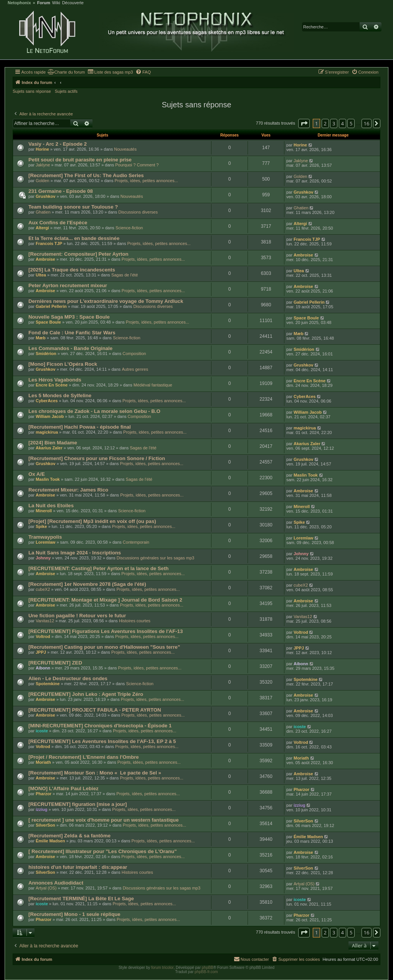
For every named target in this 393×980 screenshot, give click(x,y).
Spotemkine (48, 684)
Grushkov (45, 196)
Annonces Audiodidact (56, 883)
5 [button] (351, 123)
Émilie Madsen (50, 841)
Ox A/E (37, 474)
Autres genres (135, 369)
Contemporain (136, 542)
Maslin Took (48, 479)
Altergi (42, 228)
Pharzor (44, 794)
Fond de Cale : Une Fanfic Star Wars (72, 333)
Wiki (56, 3)
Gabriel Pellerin (51, 306)
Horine (42, 149)
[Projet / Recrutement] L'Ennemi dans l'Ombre (84, 757)
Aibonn (43, 668)
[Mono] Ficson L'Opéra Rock (63, 364)
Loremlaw (45, 542)
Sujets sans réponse (32, 91)
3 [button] (334, 123)
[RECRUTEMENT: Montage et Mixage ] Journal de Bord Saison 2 (105, 600)
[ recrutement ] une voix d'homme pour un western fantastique (104, 820)
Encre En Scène (52, 385)
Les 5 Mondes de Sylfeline (60, 395)
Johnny (43, 558)
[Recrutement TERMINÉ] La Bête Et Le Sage (81, 899)
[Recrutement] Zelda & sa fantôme (69, 836)
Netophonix (19, 3)
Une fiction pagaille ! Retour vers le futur (77, 616)
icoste (42, 731)
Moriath (43, 762)
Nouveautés (125, 149)
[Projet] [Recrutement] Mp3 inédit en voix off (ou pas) (92, 521)
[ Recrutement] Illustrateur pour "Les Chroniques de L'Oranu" (102, 851)
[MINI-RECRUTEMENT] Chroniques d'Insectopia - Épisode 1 (100, 726)
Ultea (41, 275)
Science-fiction (129, 228)
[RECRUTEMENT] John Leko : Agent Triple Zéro (86, 694)
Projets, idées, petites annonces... (146, 181)
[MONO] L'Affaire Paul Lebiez (64, 788)
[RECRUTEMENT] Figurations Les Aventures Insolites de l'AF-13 (106, 631)
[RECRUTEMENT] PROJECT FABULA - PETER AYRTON (95, 710)
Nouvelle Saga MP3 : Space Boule (69, 317)
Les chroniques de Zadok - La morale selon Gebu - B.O (94, 411)
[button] (304, 123)
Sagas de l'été (125, 275)
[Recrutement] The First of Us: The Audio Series (86, 175)
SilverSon (45, 825)
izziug (42, 809)
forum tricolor (162, 968)
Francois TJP (49, 243)
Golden (42, 181)
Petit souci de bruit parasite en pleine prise (80, 160)
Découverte (73, 3)
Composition (134, 354)
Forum (44, 3)
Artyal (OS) (46, 888)
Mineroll (44, 511)
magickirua (47, 432)
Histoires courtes (135, 621)
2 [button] (325, 123)
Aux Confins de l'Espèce (58, 223)
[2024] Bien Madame (53, 443)
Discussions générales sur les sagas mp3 (155, 558)
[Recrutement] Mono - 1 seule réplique (74, 914)
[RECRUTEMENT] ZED (55, 663)
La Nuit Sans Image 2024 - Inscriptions (75, 553)
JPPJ (41, 652)
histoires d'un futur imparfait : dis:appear (78, 867)
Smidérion (46, 354)
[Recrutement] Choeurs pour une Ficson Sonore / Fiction (97, 458)
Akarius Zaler (49, 448)
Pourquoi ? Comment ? (137, 165)
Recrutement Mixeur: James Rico (68, 490)
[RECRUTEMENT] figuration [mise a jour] (78, 804)
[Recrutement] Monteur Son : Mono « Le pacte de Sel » (95, 773)
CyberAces (47, 401)
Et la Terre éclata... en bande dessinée (74, 238)
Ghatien (43, 212)
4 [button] (343, 123)
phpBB (208, 968)
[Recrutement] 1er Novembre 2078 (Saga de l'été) (87, 584)
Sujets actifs (66, 91)
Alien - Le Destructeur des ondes (68, 678)
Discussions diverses (138, 212)
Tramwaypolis (45, 537)
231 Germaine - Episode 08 (61, 191)
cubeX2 (43, 589)
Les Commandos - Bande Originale (70, 348)
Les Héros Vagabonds (55, 380)
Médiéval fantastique (153, 385)
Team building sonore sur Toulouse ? (73, 207)
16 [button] (367, 123)
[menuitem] (66, 72)
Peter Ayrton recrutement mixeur (68, 285)
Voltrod (43, 636)
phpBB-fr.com (206, 972)
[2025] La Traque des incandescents (72, 270)
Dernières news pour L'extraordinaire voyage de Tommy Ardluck (106, 301)
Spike (41, 526)
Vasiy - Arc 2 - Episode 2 (58, 144)
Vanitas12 (45, 621)
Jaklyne (43, 165)
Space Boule (48, 322)
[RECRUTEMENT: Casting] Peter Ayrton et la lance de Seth (98, 568)
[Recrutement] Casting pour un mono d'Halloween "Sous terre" (104, 647)
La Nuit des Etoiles (51, 506)
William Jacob (50, 416)
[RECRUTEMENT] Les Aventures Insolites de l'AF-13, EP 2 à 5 (102, 741)
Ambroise (45, 259)
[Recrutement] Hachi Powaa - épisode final (80, 427)
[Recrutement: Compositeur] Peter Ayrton (78, 254)
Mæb (41, 338)
